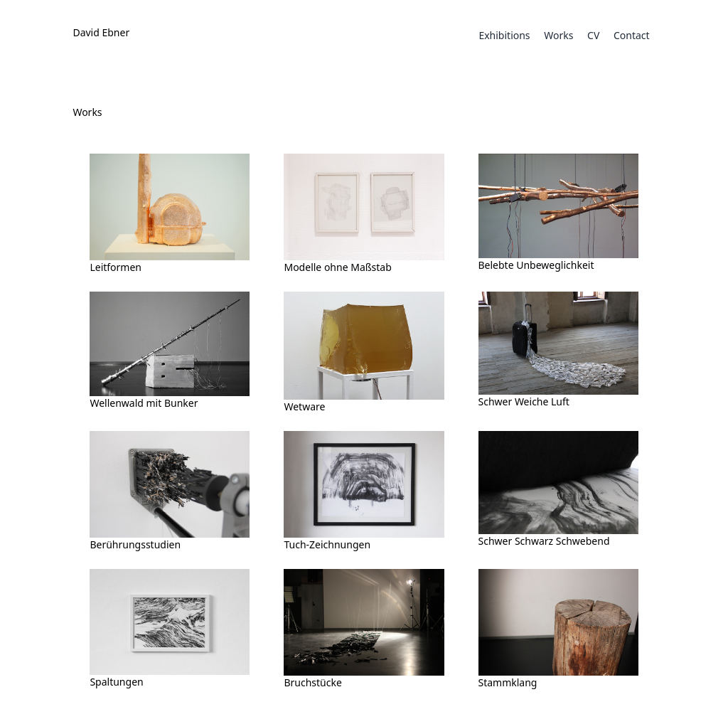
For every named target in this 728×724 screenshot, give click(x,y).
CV (593, 35)
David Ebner (101, 32)
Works (558, 35)
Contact (632, 35)
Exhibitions (504, 35)
